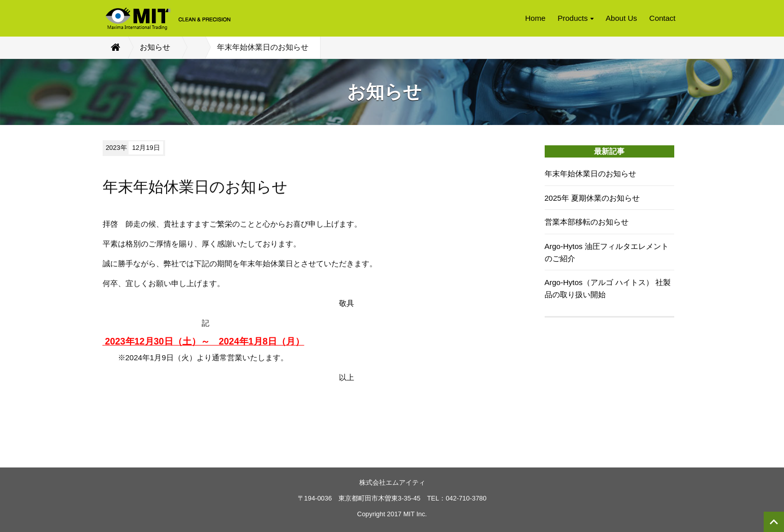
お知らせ (155, 47)
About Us (621, 18)
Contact (663, 18)
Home (535, 18)
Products (576, 18)
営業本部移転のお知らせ (587, 222)
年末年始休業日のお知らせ (590, 174)
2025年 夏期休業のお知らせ (592, 198)
